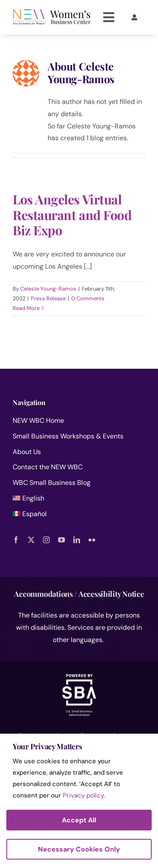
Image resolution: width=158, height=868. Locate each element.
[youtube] (62, 540)
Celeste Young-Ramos (48, 289)
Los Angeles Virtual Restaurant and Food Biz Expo (72, 214)
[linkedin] (77, 540)
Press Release (48, 298)
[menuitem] (79, 500)
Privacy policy (83, 795)
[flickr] (92, 540)
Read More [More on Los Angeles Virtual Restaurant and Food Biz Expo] (26, 308)
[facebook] (16, 540)
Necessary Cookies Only (79, 849)
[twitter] (31, 540)
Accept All (79, 820)
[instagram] (46, 540)
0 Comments (88, 298)
